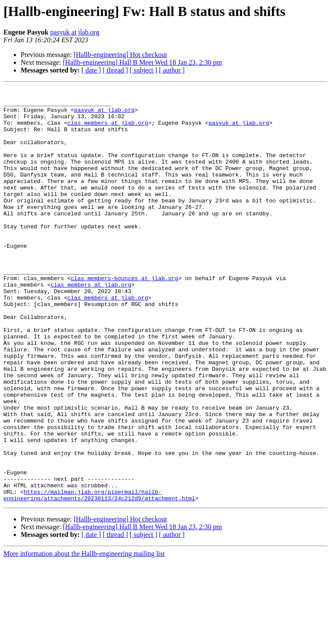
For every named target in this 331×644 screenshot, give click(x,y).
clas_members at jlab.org (108, 130)
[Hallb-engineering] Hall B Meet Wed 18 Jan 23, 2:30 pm (142, 62)
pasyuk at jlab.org (75, 32)
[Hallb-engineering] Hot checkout (120, 55)
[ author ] (172, 70)
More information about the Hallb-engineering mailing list (84, 636)
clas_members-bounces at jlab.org (125, 317)
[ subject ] (144, 70)
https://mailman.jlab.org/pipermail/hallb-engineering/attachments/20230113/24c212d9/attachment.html (99, 577)
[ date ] (91, 70)
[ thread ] (115, 70)
